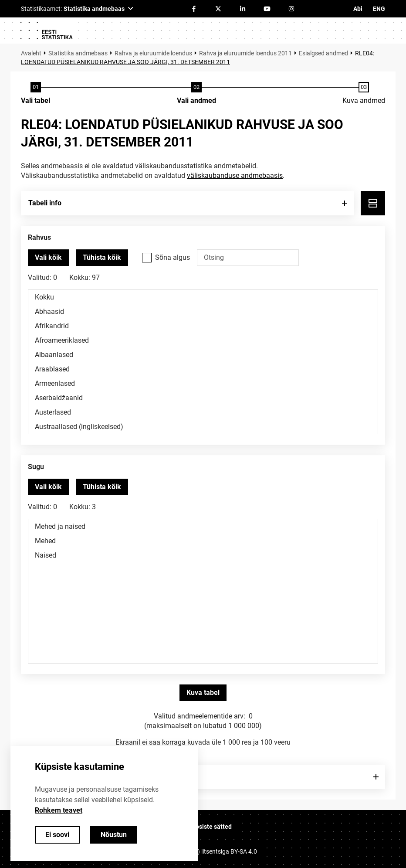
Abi (358, 9)
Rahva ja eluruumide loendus (153, 53)
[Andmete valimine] (196, 94)
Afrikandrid (203, 326)
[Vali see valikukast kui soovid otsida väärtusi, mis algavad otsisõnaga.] (147, 258)
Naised (203, 555)
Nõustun (114, 835)
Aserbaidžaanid (203, 398)
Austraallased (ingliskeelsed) (203, 427)
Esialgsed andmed (323, 53)
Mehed (203, 541)
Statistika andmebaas (78, 53)
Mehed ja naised (203, 526)
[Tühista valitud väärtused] (102, 258)
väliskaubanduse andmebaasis (235, 175)
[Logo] (46, 31)
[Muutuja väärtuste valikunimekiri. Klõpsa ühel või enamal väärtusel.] (203, 362)
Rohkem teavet (59, 810)
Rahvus (39, 237)
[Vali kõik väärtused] (48, 258)
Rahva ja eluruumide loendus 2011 (245, 53)
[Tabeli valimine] (36, 94)
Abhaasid (203, 311)
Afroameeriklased (203, 340)
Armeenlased (203, 383)
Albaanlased (203, 355)
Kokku (203, 297)
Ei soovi (57, 835)
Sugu (36, 467)
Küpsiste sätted (210, 827)
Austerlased (203, 412)
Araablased (203, 369)
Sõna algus (173, 257)
